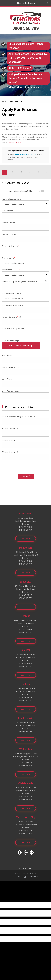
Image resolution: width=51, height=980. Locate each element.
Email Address (11, 391)
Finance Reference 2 (10, 428)
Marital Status (11, 270)
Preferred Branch (12, 199)
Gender (9, 258)
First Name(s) (11, 211)
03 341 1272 (26, 831)
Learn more (26, 539)
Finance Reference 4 (10, 452)
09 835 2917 (26, 595)
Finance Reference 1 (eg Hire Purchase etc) (19, 417)
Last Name (10, 234)
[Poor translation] (7, 899)
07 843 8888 (26, 663)
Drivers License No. (13, 305)
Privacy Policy (15, 142)
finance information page (25, 154)
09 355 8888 (26, 561)
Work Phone (7, 379)
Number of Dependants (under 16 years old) (25, 281)
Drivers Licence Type (14, 293)
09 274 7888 (26, 527)
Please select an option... (14, 204)
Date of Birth (11, 246)
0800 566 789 (26, 28)
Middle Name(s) (8, 223)
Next (26, 476)
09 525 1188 (26, 629)
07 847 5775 (26, 697)
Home (4, 102)
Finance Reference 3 (10, 440)
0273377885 (26, 763)
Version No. (12, 317)
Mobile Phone (11, 367)
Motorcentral (31, 877)
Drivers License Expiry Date (13, 329)
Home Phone (7, 355)
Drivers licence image (11, 341)
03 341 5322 (26, 797)
